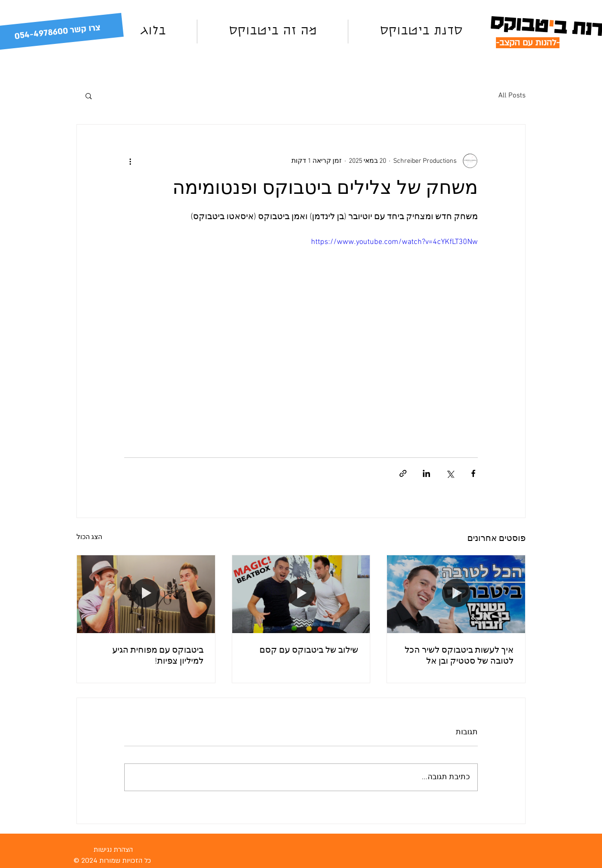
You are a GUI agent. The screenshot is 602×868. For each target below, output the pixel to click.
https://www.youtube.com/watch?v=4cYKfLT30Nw (394, 242)
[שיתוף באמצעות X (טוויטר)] (450, 473)
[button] (89, 95)
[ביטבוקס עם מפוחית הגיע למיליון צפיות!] (146, 594)
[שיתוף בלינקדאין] (426, 473)
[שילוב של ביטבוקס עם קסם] (301, 594)
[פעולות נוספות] (130, 161)
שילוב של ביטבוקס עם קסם (309, 651)
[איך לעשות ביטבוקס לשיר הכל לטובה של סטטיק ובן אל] (456, 594)
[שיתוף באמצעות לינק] (403, 473)
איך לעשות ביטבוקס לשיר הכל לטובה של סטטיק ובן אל (459, 656)
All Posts (512, 95)
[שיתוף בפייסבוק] (473, 473)
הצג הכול (89, 537)
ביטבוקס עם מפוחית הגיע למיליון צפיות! (158, 656)
